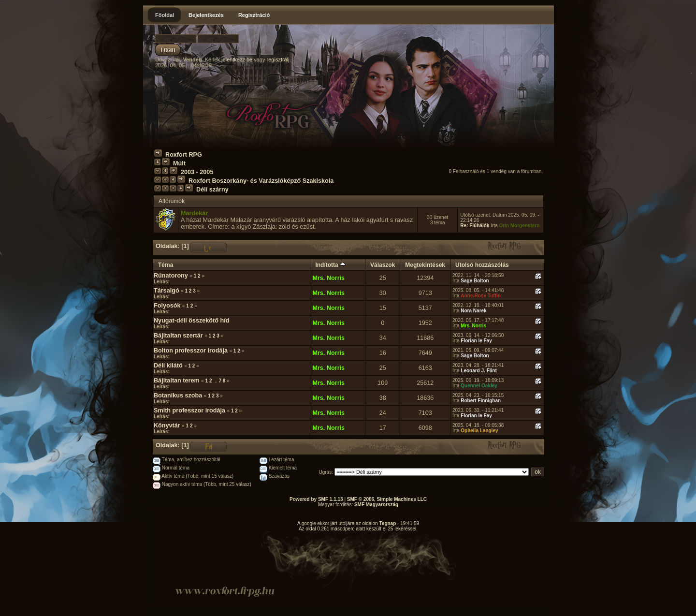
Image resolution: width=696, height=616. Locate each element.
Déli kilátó (168, 366)
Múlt (179, 163)
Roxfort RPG (184, 155)
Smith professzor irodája (189, 411)
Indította (330, 265)
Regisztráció (254, 15)
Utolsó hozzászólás (482, 265)
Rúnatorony (171, 276)
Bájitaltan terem (177, 381)
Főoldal (165, 15)
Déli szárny (212, 190)
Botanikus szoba (178, 396)
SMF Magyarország (376, 505)
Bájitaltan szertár (178, 336)
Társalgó (167, 291)
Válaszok (383, 265)
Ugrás (326, 472)
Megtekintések (425, 265)
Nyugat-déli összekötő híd (191, 321)
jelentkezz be (237, 59)
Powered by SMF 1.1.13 (316, 499)
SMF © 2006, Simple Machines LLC (387, 499)
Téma (166, 265)
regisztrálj (278, 59)
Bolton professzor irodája (191, 351)
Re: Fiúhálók (475, 226)
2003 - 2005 (197, 172)
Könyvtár (167, 425)
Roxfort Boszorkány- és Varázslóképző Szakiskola (261, 181)
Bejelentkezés (206, 15)
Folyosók (167, 306)
